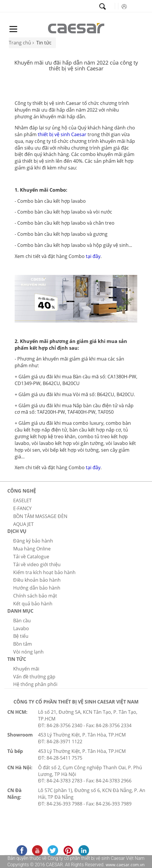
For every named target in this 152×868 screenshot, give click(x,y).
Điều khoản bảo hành (37, 580)
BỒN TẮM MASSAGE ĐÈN (40, 516)
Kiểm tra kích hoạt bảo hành (44, 572)
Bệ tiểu (21, 636)
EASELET (22, 500)
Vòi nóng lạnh (28, 652)
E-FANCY (22, 508)
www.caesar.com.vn (125, 865)
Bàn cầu (22, 621)
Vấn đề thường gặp (34, 677)
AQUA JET (23, 524)
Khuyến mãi (26, 669)
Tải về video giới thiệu (37, 564)
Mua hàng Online (32, 549)
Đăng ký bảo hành (33, 541)
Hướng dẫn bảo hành (37, 588)
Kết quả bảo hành (33, 604)
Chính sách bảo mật (35, 596)
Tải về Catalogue (31, 557)
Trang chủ (20, 43)
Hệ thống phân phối (35, 684)
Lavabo (21, 628)
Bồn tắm (23, 644)
